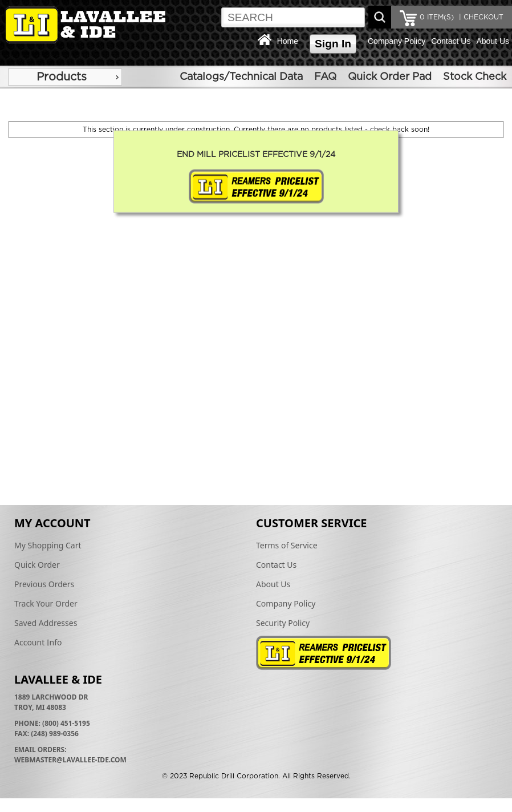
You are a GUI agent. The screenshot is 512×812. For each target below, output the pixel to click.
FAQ (325, 77)
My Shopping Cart (48, 545)
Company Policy (397, 41)
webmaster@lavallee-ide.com (70, 760)
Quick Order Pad (390, 77)
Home (288, 41)
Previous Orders (44, 584)
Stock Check (475, 77)
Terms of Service (287, 545)
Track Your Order (46, 603)
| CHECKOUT (480, 17)
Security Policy (283, 623)
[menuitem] (65, 77)
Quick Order (37, 565)
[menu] (65, 77)
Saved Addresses (46, 623)
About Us (493, 41)
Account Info (38, 642)
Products (62, 77)
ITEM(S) (437, 17)
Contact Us (451, 41)
